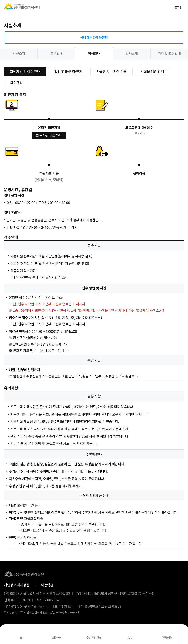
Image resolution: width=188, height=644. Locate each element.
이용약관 (47, 585)
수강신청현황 (94, 637)
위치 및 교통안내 (169, 53)
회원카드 (57, 637)
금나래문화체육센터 (94, 37)
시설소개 (19, 53)
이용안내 (94, 53)
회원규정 (16, 83)
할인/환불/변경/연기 (68, 71)
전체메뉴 (167, 637)
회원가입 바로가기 (49, 135)
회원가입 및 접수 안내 (25, 71)
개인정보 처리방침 (17, 585)
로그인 (178, 7)
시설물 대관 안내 (152, 71)
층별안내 (57, 53)
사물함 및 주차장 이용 (112, 71)
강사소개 (131, 53)
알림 (131, 637)
